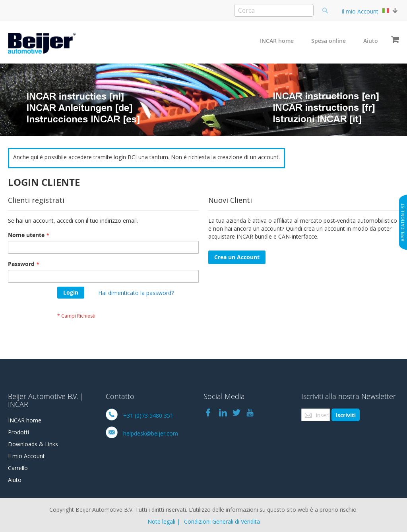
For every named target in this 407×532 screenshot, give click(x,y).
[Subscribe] (346, 415)
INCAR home (277, 41)
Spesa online (329, 41)
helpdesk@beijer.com (151, 433)
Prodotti (18, 432)
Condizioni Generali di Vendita (222, 521)
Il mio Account (360, 11)
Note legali (161, 521)
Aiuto (371, 41)
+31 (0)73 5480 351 (148, 415)
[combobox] (274, 10)
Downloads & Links (33, 444)
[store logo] (42, 43)
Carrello (18, 468)
